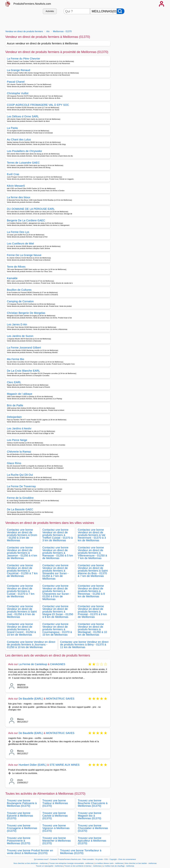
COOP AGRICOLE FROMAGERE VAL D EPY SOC (38, 105)
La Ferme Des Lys (18, 232)
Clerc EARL (14, 382)
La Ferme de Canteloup (33, 664)
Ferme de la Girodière (20, 498)
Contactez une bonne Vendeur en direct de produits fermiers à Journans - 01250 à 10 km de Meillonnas (31, 645)
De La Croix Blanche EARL (23, 371)
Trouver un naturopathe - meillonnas (49, 866)
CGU (106, 859)
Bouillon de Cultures (19, 290)
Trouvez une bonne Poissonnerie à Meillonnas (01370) (19, 841)
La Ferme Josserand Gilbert (24, 348)
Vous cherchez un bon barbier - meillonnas (141, 863)
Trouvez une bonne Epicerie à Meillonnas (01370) (20, 816)
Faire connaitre (88, 859)
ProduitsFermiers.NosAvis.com (32, 4)
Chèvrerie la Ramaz (19, 452)
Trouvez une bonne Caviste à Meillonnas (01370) (55, 816)
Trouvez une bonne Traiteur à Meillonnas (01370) (55, 803)
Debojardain (14, 417)
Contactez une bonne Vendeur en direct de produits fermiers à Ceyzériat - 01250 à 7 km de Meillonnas (22, 571)
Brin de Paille (15, 405)
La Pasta (12, 128)
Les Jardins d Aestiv (19, 428)
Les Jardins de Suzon (20, 336)
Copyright (113, 859)
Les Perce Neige (17, 440)
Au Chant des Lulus (19, 140)
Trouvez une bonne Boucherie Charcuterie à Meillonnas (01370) (93, 803)
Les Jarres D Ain (17, 324)
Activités (50, 11)
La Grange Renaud (19, 70)
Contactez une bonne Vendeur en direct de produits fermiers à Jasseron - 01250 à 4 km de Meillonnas (22, 553)
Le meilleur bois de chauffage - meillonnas (118, 866)
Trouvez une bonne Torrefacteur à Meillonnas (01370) (81, 852)
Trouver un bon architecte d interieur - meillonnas (83, 866)
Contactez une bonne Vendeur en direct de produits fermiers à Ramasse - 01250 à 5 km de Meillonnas (58, 553)
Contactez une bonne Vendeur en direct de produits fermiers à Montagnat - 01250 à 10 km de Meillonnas (92, 629)
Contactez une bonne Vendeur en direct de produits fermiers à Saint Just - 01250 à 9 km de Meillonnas (22, 612)
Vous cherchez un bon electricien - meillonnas (31, 863)
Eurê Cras (13, 174)
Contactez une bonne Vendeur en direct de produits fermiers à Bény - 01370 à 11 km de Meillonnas (84, 645)
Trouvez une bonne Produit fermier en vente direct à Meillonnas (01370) (30, 852)
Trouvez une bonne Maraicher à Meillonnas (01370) (57, 841)
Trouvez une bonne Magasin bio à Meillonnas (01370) (90, 816)
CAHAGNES (58, 664)
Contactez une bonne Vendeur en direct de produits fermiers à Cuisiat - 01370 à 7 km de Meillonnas (21, 591)
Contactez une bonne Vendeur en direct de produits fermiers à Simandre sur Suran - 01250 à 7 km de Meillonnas (55, 572)
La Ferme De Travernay (21, 486)
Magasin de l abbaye (20, 394)
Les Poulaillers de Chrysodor (25, 151)
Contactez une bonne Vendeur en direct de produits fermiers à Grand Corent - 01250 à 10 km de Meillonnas (21, 629)
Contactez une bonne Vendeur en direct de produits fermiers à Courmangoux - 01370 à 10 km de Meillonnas (57, 629)
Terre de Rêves (16, 267)
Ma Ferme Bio (15, 359)
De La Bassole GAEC (20, 509)
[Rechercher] (121, 11)
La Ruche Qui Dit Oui (20, 475)
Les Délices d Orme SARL (23, 116)
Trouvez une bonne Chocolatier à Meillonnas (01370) (93, 828)
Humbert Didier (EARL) (33, 765)
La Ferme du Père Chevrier (24, 59)
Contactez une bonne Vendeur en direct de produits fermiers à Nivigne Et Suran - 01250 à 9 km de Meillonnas (58, 612)
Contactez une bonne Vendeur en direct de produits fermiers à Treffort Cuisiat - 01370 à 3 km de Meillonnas (58, 535)
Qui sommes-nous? (41, 859)
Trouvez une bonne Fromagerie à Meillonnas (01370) (22, 828)
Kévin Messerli (16, 186)
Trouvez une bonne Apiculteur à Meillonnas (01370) (92, 841)
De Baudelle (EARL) (31, 699)
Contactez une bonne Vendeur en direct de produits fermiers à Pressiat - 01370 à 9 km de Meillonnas (92, 612)
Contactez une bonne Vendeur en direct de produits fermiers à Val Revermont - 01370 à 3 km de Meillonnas (92, 535)
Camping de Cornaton (20, 301)
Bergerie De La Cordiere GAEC (26, 220)
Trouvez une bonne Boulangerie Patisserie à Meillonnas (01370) (22, 803)
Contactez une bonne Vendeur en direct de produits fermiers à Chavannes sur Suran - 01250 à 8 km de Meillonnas (56, 592)
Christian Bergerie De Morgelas (26, 313)
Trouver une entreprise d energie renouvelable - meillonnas (71, 863)
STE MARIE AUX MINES (65, 765)
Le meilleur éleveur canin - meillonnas (109, 863)
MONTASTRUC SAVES (60, 699)
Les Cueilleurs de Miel (20, 244)
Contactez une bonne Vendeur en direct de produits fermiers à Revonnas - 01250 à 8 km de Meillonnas (91, 591)
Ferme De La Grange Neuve (24, 255)
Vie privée (99, 859)
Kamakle (12, 278)
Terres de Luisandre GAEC (23, 163)
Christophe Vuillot (18, 93)
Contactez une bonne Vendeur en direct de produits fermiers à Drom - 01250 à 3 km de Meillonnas (22, 535)
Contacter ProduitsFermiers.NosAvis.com (65, 859)
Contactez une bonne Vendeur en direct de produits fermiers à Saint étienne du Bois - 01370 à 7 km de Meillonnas (93, 571)
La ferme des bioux (19, 197)
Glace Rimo (14, 463)
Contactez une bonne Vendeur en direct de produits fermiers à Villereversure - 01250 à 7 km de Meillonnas (92, 553)
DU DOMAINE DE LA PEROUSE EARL (31, 209)
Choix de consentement (127, 859)
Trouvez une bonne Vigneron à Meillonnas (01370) (56, 828)
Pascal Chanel (16, 82)
